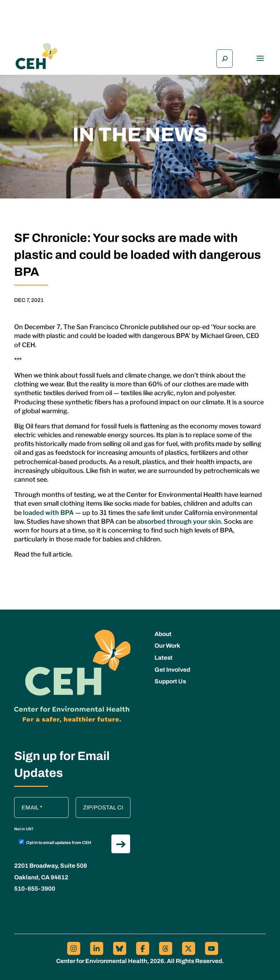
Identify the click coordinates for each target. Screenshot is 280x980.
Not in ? (24, 829)
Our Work (167, 646)
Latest (164, 658)
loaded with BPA (48, 513)
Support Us (170, 681)
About (163, 634)
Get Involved (172, 670)
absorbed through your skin (179, 521)
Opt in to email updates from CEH (55, 842)
